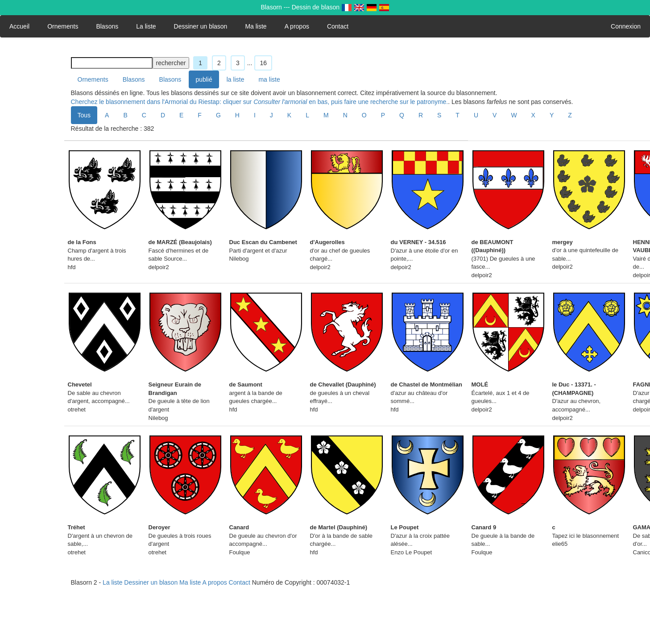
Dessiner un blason (201, 26)
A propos (297, 26)
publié (204, 79)
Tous (84, 115)
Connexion (626, 26)
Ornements (63, 26)
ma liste (269, 79)
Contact (338, 26)
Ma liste (256, 26)
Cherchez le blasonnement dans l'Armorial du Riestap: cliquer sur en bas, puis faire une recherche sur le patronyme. (260, 102)
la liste (236, 79)
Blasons (107, 26)
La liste (146, 26)
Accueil (19, 26)
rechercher (171, 63)
